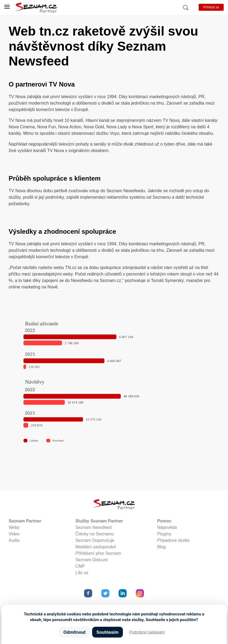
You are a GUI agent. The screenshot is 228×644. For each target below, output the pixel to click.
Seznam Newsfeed (94, 527)
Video (14, 534)
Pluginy (164, 534)
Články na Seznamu (95, 534)
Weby (14, 527)
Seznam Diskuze (92, 560)
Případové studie (173, 540)
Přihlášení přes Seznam (98, 553)
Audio (14, 540)
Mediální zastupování (96, 547)
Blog (161, 547)
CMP (80, 566)
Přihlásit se (211, 7)
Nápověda (167, 527)
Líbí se (82, 573)
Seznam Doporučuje (95, 540)
